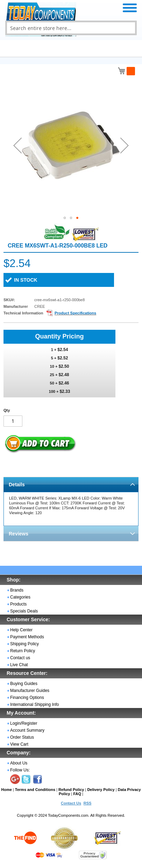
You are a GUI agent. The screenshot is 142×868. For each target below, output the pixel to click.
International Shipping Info (34, 705)
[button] (17, 145)
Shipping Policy (24, 644)
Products (18, 604)
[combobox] (71, 28)
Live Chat (19, 665)
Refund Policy (71, 790)
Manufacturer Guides (30, 691)
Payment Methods (27, 637)
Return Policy (23, 651)
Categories (20, 597)
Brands (17, 590)
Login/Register (24, 723)
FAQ (77, 794)
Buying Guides (24, 684)
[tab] (71, 484)
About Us (19, 763)
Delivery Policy (101, 790)
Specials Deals (24, 611)
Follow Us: (20, 770)
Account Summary (27, 730)
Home (6, 790)
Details (17, 485)
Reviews (19, 534)
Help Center (21, 630)
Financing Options (27, 698)
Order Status (22, 737)
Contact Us (71, 803)
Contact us (20, 658)
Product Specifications (75, 313)
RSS (88, 803)
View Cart (19, 744)
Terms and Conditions (35, 790)
